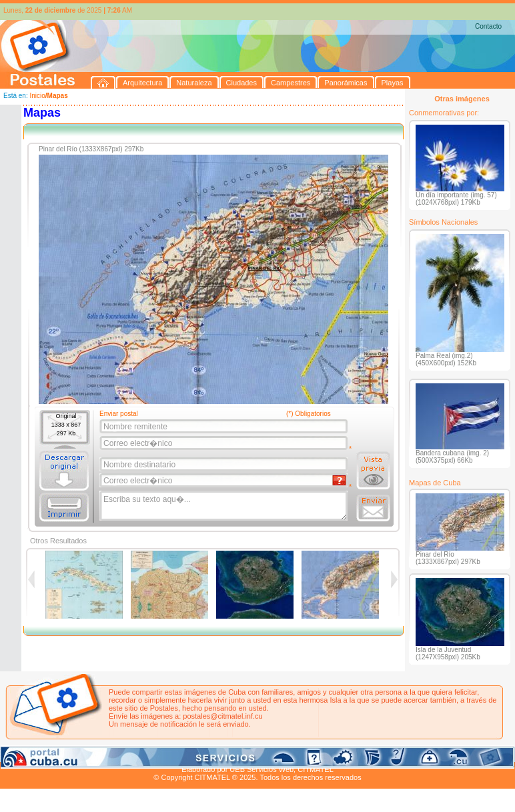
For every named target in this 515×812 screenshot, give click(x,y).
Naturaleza (86, 754)
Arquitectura (42, 754)
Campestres (166, 754)
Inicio (37, 96)
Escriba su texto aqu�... (224, 506)
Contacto (488, 26)
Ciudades (125, 754)
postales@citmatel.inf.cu (222, 716)
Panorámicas (214, 754)
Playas (252, 754)
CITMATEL (316, 769)
